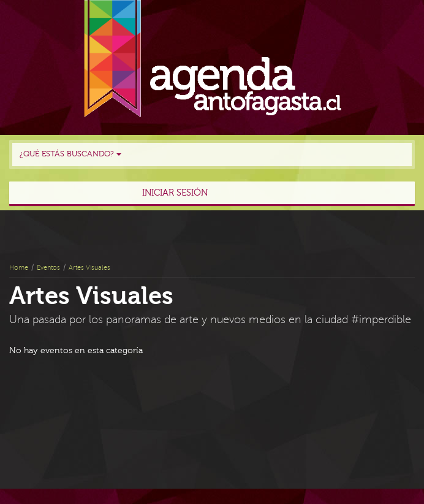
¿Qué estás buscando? (70, 154)
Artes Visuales (89, 268)
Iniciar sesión (175, 193)
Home (19, 268)
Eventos (48, 268)
